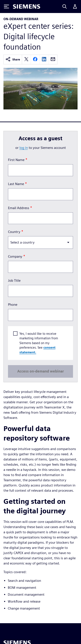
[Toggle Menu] (6, 7)
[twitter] (26, 59)
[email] (53, 59)
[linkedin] (44, 59)
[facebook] (35, 59)
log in (24, 148)
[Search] (65, 7)
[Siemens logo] (27, 7)
